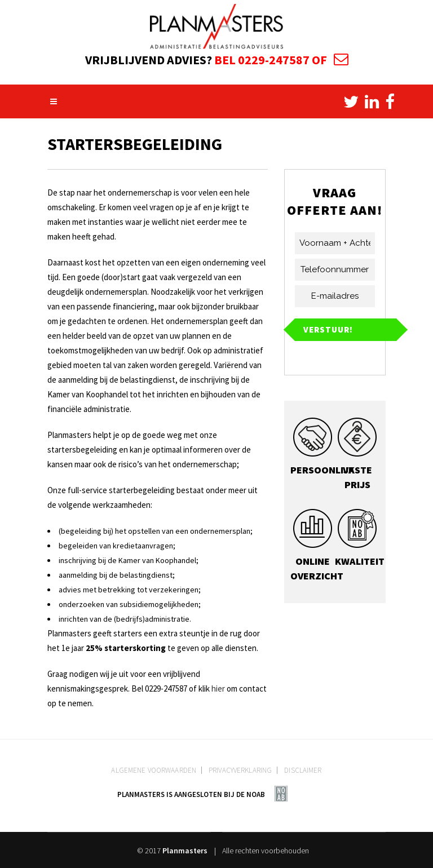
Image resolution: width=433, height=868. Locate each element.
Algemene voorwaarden (154, 770)
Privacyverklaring (240, 770)
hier (218, 688)
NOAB (256, 794)
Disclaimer (303, 770)
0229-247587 (274, 60)
